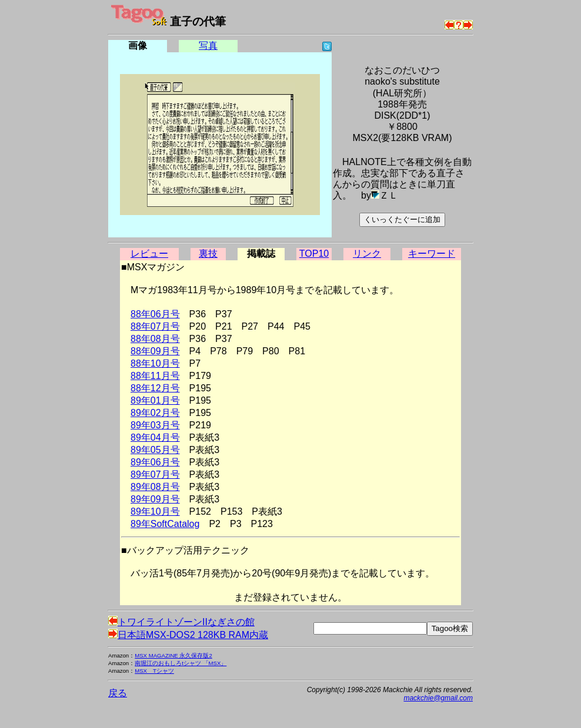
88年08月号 (155, 339)
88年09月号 (155, 351)
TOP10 (314, 254)
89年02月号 (155, 413)
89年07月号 (155, 474)
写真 (208, 46)
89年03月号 (155, 425)
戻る (118, 693)
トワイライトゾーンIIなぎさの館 (181, 622)
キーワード (432, 254)
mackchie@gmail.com (438, 698)
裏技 (208, 254)
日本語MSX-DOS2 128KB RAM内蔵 (188, 635)
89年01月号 (155, 400)
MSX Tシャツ (154, 671)
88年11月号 (155, 376)
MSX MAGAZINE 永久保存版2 (173, 655)
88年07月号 (155, 326)
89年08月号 (155, 487)
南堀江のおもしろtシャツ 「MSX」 (181, 663)
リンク (367, 254)
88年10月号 (155, 363)
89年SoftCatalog (165, 524)
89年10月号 (155, 511)
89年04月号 (155, 437)
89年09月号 (155, 499)
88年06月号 (155, 314)
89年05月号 (155, 450)
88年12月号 (155, 388)
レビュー (149, 254)
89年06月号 (155, 462)
